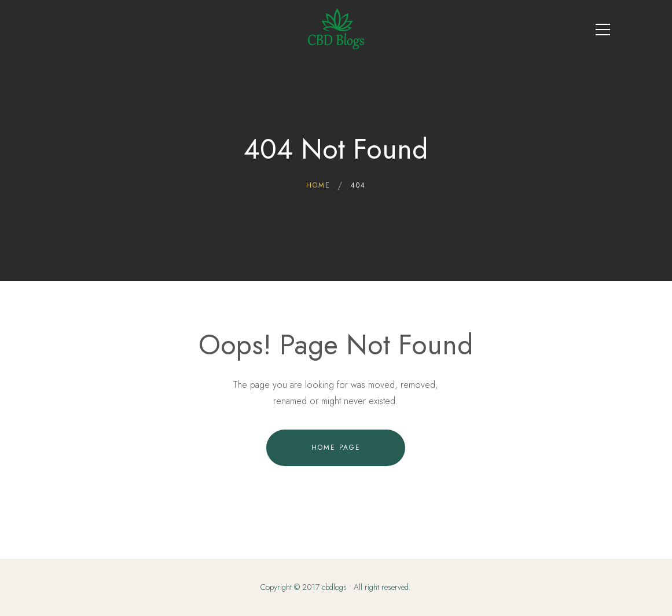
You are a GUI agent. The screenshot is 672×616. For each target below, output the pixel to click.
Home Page (336, 448)
